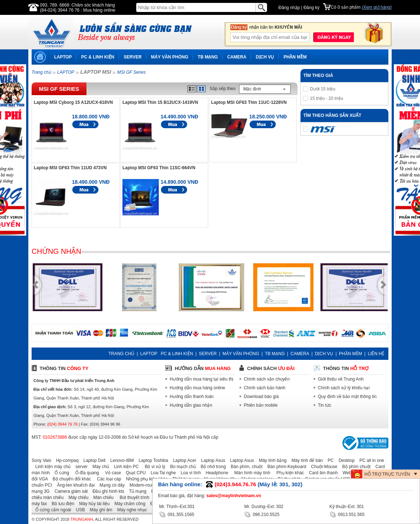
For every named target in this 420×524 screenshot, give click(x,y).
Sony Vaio (41, 460)
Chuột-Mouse (322, 467)
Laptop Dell (93, 460)
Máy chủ (99, 467)
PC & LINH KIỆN (98, 57)
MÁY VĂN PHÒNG (170, 57)
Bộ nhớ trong (211, 467)
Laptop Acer (183, 460)
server (80, 467)
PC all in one (370, 460)
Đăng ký (311, 8)
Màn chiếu (102, 497)
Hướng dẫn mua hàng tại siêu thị (201, 379)
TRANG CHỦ (121, 354)
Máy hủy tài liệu (93, 504)
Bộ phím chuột (355, 467)
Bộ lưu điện (61, 504)
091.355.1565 (177, 514)
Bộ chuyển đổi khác (70, 479)
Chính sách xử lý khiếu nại (344, 388)
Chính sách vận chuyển (267, 379)
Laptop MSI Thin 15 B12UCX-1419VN (160, 102)
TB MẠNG (208, 57)
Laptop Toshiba (152, 460)
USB (79, 510)
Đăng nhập (289, 8)
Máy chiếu (76, 497)
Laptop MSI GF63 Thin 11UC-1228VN (249, 102)
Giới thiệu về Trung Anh (341, 379)
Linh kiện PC (124, 467)
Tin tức (325, 405)
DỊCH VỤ (265, 57)
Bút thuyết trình (132, 497)
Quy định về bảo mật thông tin (347, 397)
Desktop (345, 460)
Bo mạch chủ (181, 467)
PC (329, 460)
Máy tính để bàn (305, 460)
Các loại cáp (107, 479)
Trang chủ (41, 72)
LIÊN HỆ (376, 354)
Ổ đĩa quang (84, 473)
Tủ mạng (136, 491)
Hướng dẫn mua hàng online (197, 388)
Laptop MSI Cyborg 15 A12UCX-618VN (73, 102)
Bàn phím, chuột (245, 467)
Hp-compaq (65, 460)
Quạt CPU (134, 473)
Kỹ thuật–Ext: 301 (347, 507)
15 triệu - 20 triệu (326, 98)
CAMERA (237, 57)
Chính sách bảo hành (264, 388)
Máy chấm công (128, 504)
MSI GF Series (131, 72)
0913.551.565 (347, 514)
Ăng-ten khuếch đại (74, 485)
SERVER (132, 57)
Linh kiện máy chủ (51, 467)
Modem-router (142, 485)
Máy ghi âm (99, 510)
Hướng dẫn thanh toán (192, 397)
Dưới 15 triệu (323, 89)
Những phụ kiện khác (145, 479)
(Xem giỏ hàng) (377, 7)
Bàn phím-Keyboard (285, 467)
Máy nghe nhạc (130, 510)
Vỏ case (111, 473)
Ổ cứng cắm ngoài (51, 510)
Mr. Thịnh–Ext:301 (177, 507)
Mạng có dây (110, 485)
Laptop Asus (211, 460)
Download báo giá (261, 397)
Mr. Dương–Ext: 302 (264, 507)
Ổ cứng (60, 473)
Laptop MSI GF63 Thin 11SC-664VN (159, 168)
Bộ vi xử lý (153, 467)
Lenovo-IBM (120, 460)
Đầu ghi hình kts (107, 491)
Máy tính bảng (271, 460)
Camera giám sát (69, 491)
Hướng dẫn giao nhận (191, 405)
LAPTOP (63, 57)
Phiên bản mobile (261, 405)
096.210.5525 (262, 514)
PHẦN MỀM (295, 57)
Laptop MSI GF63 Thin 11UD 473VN (70, 168)
